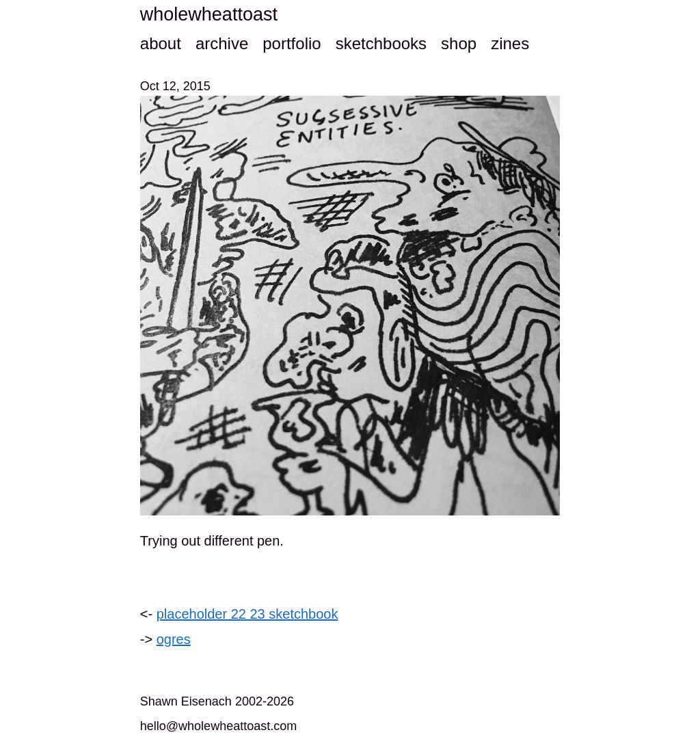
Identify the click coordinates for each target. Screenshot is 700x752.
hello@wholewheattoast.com (218, 726)
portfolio (292, 43)
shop (459, 43)
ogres (174, 639)
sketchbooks (381, 43)
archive (222, 43)
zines (510, 43)
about (161, 43)
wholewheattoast (209, 14)
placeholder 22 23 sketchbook (247, 614)
